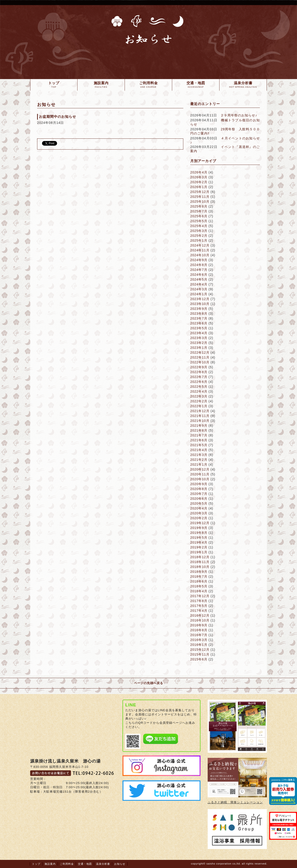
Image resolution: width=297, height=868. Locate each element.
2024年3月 (199, 289)
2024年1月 (199, 294)
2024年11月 (200, 250)
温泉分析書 (103, 864)
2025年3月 (199, 231)
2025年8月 (199, 206)
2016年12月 (200, 615)
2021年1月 (199, 464)
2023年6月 (199, 323)
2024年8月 (199, 265)
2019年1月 (199, 552)
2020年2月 (199, 518)
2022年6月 (199, 382)
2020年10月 (200, 479)
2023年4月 (199, 333)
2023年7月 (199, 318)
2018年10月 (200, 567)
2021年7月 (199, 435)
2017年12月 (200, 596)
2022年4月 (199, 391)
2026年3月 (199, 177)
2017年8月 (199, 601)
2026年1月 (199, 187)
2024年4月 (199, 284)
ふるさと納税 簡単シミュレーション (235, 802)
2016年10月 (200, 620)
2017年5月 (199, 606)
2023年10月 (200, 304)
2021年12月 (200, 411)
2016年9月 (199, 625)
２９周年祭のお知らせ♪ (239, 115)
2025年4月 (199, 226)
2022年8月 (199, 372)
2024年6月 (199, 275)
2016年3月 (199, 640)
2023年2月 (199, 343)
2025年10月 (200, 202)
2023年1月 (199, 348)
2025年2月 (199, 236)
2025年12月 (200, 192)
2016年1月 (199, 645)
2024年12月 (200, 245)
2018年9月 (199, 572)
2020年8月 (199, 489)
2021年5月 (199, 445)
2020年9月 (199, 484)
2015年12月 (200, 650)
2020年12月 (200, 469)
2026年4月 (199, 172)
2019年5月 (199, 538)
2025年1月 (199, 240)
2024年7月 (199, 270)
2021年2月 (199, 460)
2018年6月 (199, 581)
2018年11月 (200, 562)
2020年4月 (199, 508)
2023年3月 (199, 338)
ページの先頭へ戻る (148, 683)
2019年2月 (199, 547)
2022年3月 (199, 396)
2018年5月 (199, 586)
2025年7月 (199, 211)
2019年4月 (199, 542)
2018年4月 (199, 591)
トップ (36, 864)
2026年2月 (199, 182)
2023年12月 (200, 299)
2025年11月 (200, 197)
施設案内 (50, 864)
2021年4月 (199, 450)
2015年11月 (200, 654)
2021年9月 (199, 426)
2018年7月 (199, 577)
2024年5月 (199, 279)
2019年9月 (199, 528)
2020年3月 (199, 513)
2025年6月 (199, 216)
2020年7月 (199, 494)
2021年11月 (200, 416)
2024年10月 (200, 255)
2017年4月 (199, 611)
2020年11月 (200, 474)
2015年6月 (199, 659)
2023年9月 (199, 309)
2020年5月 (199, 503)
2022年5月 (199, 387)
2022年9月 (199, 367)
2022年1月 (199, 406)
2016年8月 (199, 630)
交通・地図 (85, 864)
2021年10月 (200, 421)
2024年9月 (199, 260)
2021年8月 (199, 430)
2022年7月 (199, 377)
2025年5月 (199, 221)
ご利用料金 (67, 864)
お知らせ (120, 864)
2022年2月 (199, 401)
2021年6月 (199, 440)
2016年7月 (199, 635)
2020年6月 (199, 499)
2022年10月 (200, 362)
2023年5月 (199, 328)
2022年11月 (200, 357)
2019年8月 (199, 533)
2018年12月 (200, 557)
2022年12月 (200, 352)
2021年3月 (199, 455)
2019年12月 (200, 523)
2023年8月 (199, 314)
